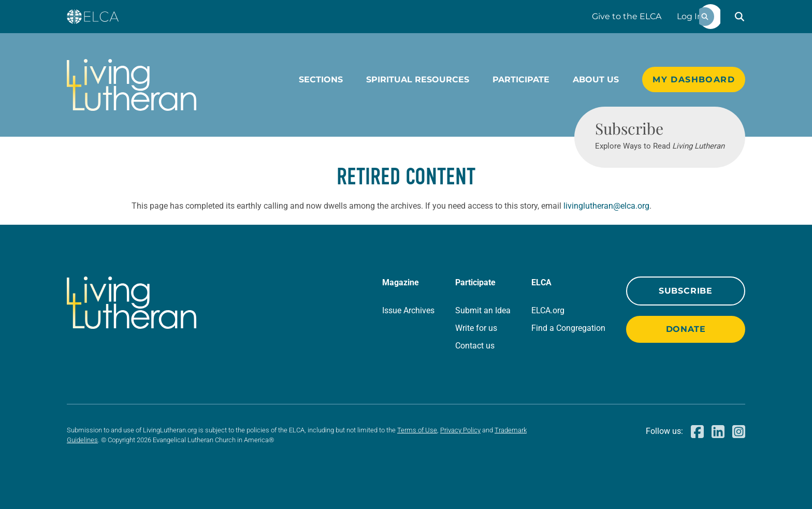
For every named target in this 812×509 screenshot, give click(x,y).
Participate (521, 79)
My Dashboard (694, 79)
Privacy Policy (460, 430)
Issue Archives (408, 310)
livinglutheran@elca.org (606, 206)
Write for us (476, 328)
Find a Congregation (568, 328)
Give (627, 16)
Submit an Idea (483, 310)
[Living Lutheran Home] (132, 85)
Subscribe (686, 291)
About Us (596, 79)
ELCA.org (548, 310)
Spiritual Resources (418, 79)
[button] (740, 17)
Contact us (475, 346)
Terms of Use (417, 430)
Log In (690, 16)
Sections (321, 79)
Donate (686, 329)
